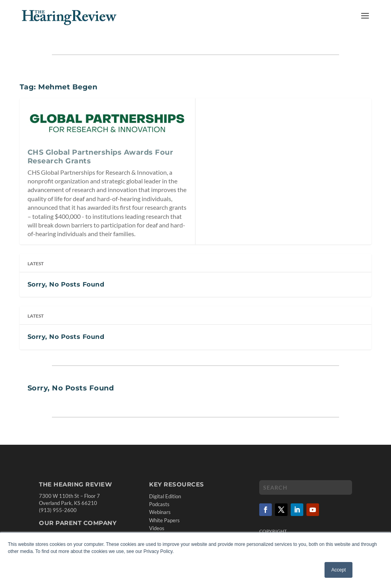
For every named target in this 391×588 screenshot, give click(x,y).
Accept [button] (338, 570)
